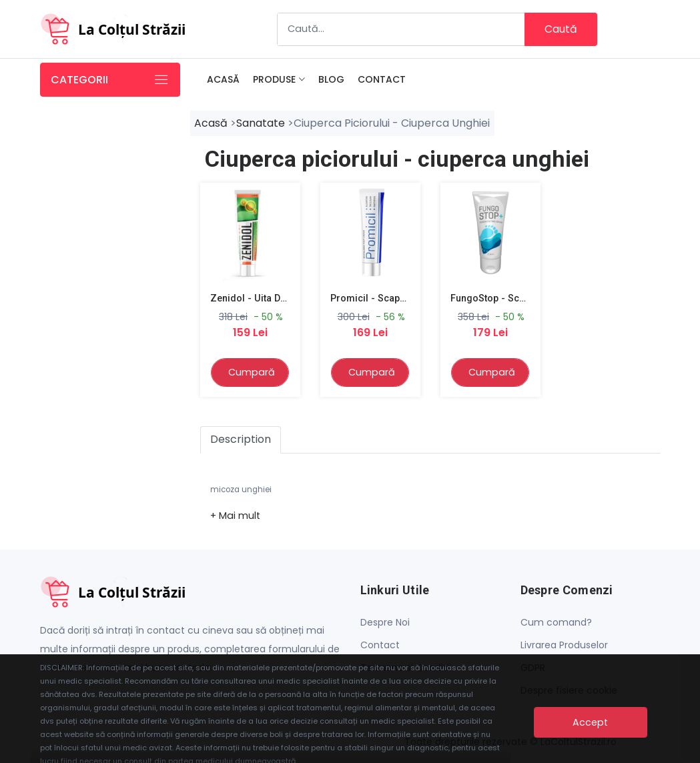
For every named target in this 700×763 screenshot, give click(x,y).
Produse (274, 80)
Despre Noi (385, 624)
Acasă (223, 80)
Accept (590, 724)
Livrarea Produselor (564, 647)
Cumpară (252, 373)
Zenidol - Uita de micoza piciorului (289, 300)
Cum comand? (556, 624)
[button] (235, 517)
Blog (331, 80)
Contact (382, 80)
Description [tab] (241, 441)
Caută (561, 29)
